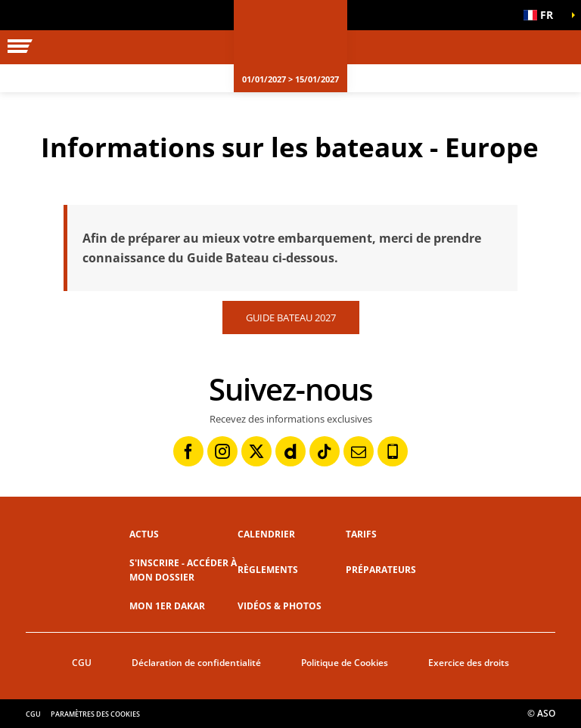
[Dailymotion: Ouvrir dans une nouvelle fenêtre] (290, 451)
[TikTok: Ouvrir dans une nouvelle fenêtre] (325, 451)
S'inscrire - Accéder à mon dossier (183, 570)
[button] (543, 15)
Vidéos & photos (280, 606)
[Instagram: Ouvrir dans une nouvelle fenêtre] (222, 451)
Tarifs (361, 534)
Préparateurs (381, 570)
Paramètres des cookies (95, 714)
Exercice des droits (469, 663)
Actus (144, 534)
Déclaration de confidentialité (196, 663)
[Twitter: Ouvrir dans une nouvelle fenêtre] (256, 451)
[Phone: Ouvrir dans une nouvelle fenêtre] (393, 451)
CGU (82, 663)
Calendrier (266, 534)
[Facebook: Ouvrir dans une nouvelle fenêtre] (188, 451)
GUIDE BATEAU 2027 (291, 318)
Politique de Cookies (345, 663)
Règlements (268, 570)
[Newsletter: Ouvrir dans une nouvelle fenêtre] (359, 451)
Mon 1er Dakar (167, 606)
